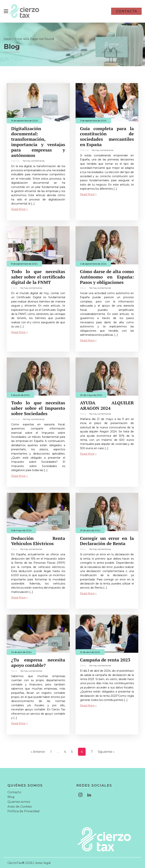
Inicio (8, 39)
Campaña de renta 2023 (105, 660)
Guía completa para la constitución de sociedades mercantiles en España (107, 136)
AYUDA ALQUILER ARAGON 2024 (107, 405)
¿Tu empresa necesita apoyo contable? (38, 662)
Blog (11, 797)
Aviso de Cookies (20, 806)
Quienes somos (19, 801)
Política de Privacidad (23, 811)
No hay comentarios (34, 161)
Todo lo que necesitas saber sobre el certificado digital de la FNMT (38, 277)
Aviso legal (43, 863)
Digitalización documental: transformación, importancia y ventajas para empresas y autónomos (38, 142)
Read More (18, 209)
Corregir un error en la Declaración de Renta (107, 541)
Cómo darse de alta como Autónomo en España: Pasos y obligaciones (107, 277)
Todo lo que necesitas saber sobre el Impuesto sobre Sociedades (38, 408)
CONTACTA (127, 11)
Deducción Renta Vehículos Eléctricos (38, 541)
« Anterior (38, 751)
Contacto (14, 792)
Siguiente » (106, 751)
